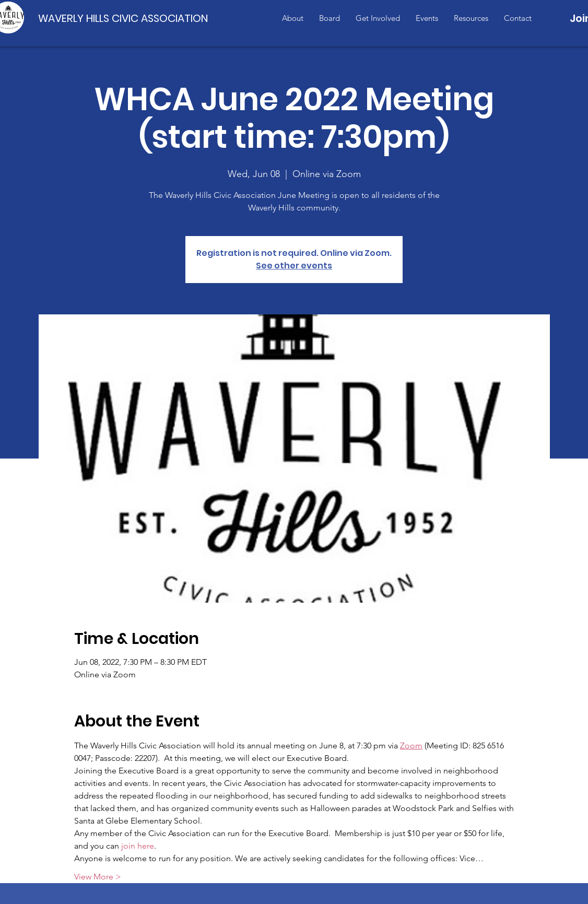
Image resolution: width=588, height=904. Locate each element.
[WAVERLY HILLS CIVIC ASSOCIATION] (125, 18)
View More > (98, 877)
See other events (294, 266)
